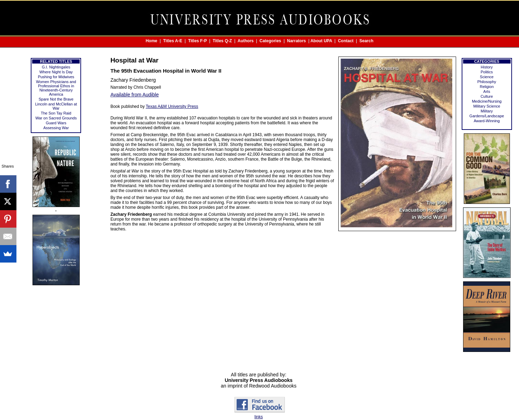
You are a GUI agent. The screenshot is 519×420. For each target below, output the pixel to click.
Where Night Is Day (56, 72)
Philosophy (487, 82)
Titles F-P (197, 41)
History (487, 67)
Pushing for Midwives (56, 77)
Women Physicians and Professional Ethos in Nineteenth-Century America (56, 88)
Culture (487, 96)
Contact (346, 41)
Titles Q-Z (222, 41)
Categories (271, 41)
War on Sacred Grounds (56, 118)
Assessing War (56, 128)
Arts (487, 91)
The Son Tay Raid (56, 113)
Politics (487, 72)
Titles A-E (173, 41)
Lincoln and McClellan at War (56, 106)
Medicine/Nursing (487, 101)
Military (487, 111)
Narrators (296, 41)
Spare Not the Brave (56, 99)
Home (152, 41)
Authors (246, 41)
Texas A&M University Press (172, 106)
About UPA (321, 41)
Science (487, 77)
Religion (487, 87)
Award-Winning (486, 121)
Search (366, 41)
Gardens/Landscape (487, 116)
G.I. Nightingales (56, 67)
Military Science (487, 106)
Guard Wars (56, 123)
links (259, 417)
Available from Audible (135, 95)
